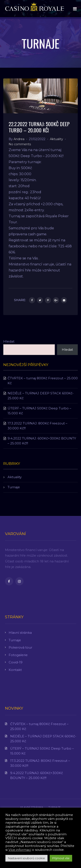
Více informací (20, 850)
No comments (20, 144)
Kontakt (15, 670)
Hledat (9, 341)
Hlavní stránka (20, 633)
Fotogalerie (18, 655)
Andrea (19, 139)
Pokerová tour (20, 647)
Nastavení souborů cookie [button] (26, 858)
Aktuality (56, 139)
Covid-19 (16, 662)
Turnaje (14, 487)
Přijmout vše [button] (61, 858)
